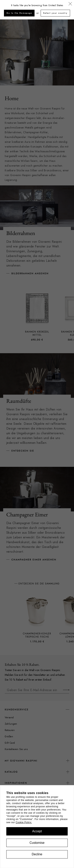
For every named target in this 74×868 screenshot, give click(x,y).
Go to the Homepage (19, 13)
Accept (37, 831)
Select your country (55, 13)
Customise (37, 843)
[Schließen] (70, 4)
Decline (37, 854)
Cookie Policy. (24, 822)
